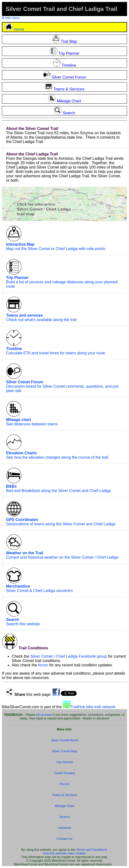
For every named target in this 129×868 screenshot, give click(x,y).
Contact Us (64, 839)
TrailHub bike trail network (89, 707)
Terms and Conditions (92, 850)
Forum (64, 784)
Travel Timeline (64, 773)
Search (64, 817)
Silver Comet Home (65, 740)
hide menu (11, 18)
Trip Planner (64, 762)
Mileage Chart (65, 806)
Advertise (64, 828)
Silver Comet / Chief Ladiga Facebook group (69, 656)
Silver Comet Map (64, 751)
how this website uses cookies (64, 853)
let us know (44, 715)
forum (43, 665)
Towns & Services (65, 795)
